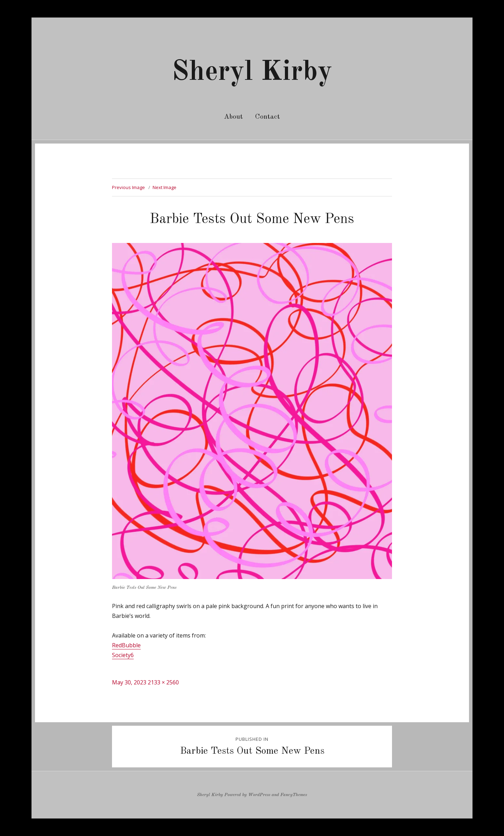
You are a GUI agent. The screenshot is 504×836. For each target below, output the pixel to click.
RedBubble (126, 645)
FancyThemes (294, 795)
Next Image (164, 187)
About (233, 117)
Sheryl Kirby (252, 72)
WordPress (259, 795)
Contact (268, 117)
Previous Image (128, 187)
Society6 (123, 655)
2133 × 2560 (163, 682)
